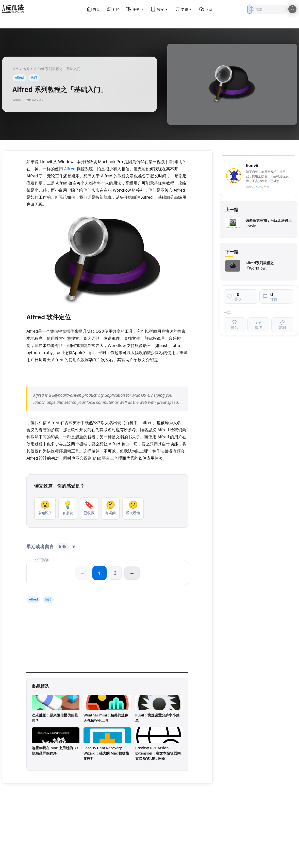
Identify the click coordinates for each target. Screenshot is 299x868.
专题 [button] (184, 9)
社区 (113, 9)
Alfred (19, 78)
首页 (93, 9)
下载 (206, 9)
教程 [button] (159, 9)
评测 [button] (135, 9)
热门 (34, 78)
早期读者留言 (51, 547)
